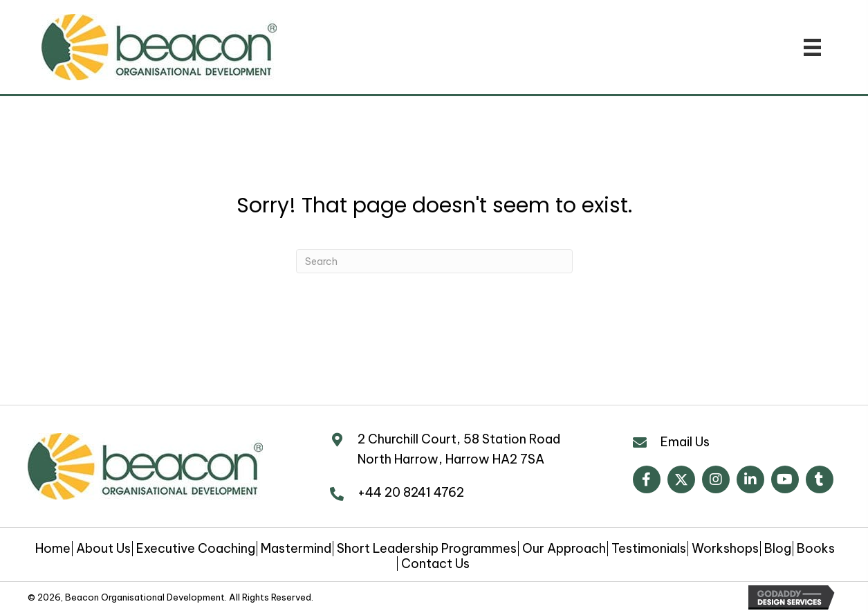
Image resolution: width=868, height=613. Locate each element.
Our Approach (564, 549)
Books (816, 549)
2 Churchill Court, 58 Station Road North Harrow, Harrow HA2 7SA (459, 449)
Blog (778, 549)
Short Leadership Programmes (427, 549)
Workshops (725, 549)
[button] (647, 479)
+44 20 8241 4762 (411, 492)
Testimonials (649, 549)
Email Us (685, 442)
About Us (103, 549)
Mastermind (296, 549)
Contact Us (435, 564)
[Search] (434, 261)
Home (53, 549)
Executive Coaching (196, 549)
